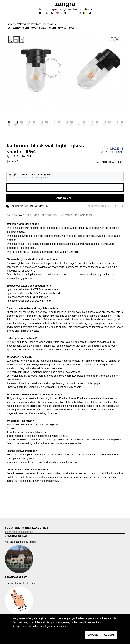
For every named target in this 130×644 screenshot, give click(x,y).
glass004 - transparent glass (34, 175)
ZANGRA (65, 4)
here (48, 286)
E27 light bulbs (61, 387)
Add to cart (65, 198)
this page (95, 383)
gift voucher (70, 9)
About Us (43, 9)
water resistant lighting (36, 24)
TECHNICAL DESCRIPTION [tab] (42, 215)
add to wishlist (110, 162)
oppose (93, 635)
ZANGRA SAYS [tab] (15, 215)
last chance (86, 9)
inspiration (56, 9)
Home (10, 24)
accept (109, 635)
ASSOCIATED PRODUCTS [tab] (76, 215)
